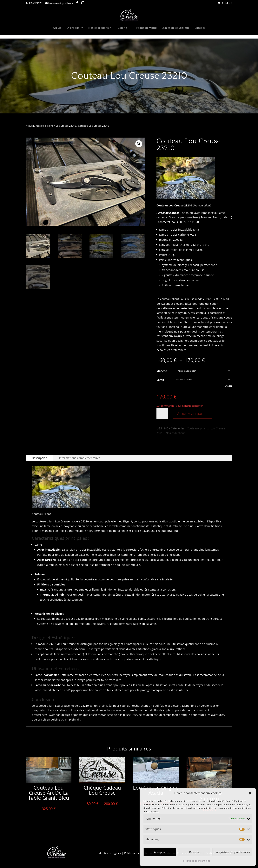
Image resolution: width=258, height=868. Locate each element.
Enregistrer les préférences (232, 852)
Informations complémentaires (80, 458)
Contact (200, 28)
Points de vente (146, 28)
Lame (160, 380)
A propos (73, 28)
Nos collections (99, 28)
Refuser (194, 852)
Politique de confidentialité (196, 861)
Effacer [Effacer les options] (228, 386)
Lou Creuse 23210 (66, 126)
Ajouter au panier (193, 414)
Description (40, 458)
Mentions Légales (110, 853)
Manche (162, 371)
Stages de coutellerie (176, 28)
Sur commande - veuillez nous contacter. (180, 406)
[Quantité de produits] (162, 414)
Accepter (160, 852)
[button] (250, 793)
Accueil (58, 28)
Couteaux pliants (198, 428)
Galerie (122, 28)
